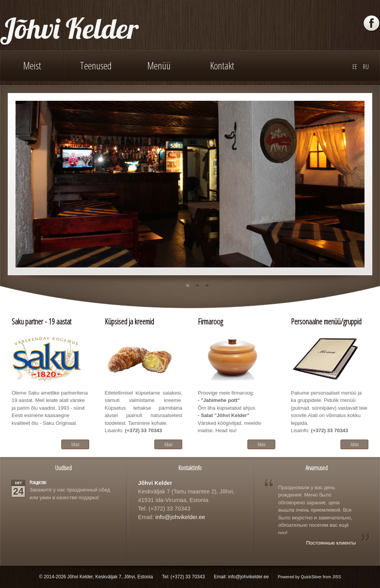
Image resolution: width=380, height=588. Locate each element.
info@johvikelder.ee (180, 517)
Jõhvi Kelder (69, 28)
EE (355, 67)
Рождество (38, 482)
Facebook (372, 23)
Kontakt (222, 66)
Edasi (75, 444)
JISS (337, 577)
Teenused (96, 66)
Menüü (159, 66)
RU (366, 67)
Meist (32, 66)
